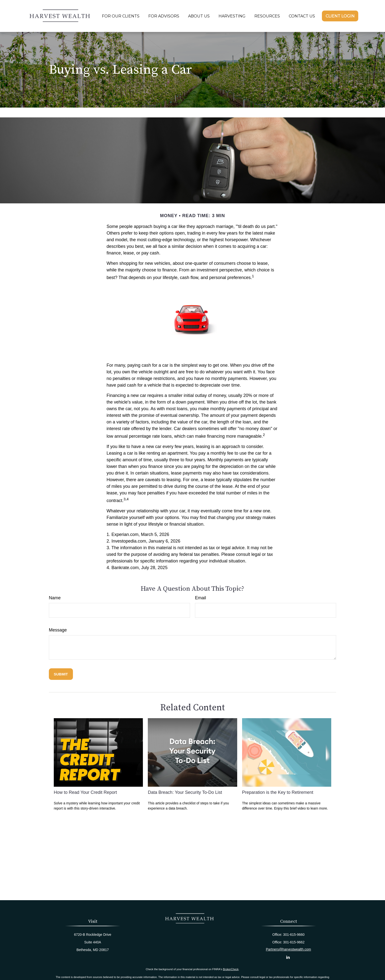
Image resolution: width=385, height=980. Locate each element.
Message (58, 630)
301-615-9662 (294, 942)
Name (55, 598)
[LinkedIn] (288, 957)
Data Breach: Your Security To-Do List (185, 792)
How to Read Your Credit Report (85, 792)
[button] (121, 16)
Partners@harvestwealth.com (289, 949)
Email (200, 598)
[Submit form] (61, 674)
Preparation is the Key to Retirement (278, 792)
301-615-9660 (294, 935)
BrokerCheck (231, 969)
